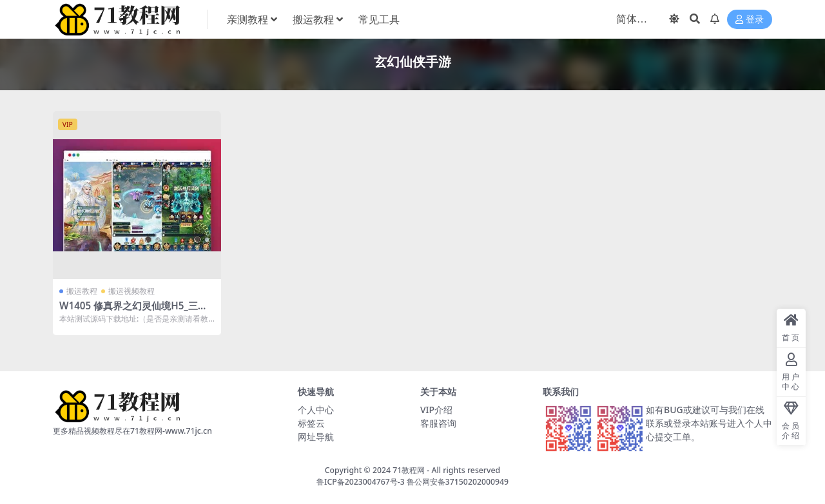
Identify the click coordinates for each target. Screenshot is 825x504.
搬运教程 (82, 291)
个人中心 (316, 410)
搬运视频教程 (131, 291)
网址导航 (316, 437)
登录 (750, 20)
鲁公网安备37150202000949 (458, 482)
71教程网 (409, 470)
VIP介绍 (436, 410)
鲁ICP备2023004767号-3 (361, 482)
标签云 (311, 423)
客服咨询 (438, 423)
